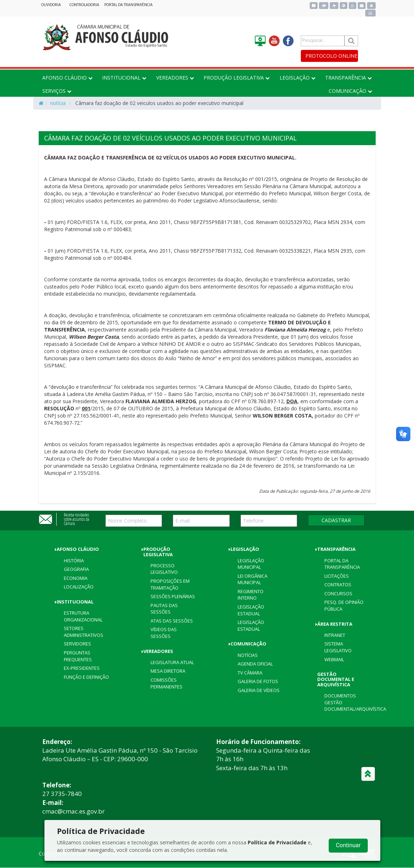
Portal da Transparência (342, 564)
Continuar (348, 845)
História (74, 561)
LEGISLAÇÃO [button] (298, 78)
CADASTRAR (336, 520)
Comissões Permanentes (166, 683)
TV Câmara (250, 673)
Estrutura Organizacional (83, 616)
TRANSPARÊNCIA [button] (348, 78)
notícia (58, 103)
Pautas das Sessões (164, 609)
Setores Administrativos (84, 632)
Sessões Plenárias (173, 596)
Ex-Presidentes (82, 668)
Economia (76, 578)
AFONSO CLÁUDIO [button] (67, 78)
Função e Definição (86, 677)
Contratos (338, 585)
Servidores (77, 644)
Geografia (76, 569)
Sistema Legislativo (338, 647)
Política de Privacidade (277, 842)
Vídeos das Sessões (164, 633)
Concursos (338, 593)
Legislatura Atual (172, 662)
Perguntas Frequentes (78, 656)
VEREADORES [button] (175, 78)
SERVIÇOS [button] (57, 91)
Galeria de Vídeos (259, 690)
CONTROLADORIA (84, 5)
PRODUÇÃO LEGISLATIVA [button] (237, 78)
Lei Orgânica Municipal (253, 579)
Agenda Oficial (255, 664)
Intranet (335, 635)
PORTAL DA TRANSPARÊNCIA (129, 5)
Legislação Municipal (251, 564)
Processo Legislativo (164, 569)
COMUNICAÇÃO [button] (350, 91)
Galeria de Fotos (258, 681)
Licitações (337, 576)
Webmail (334, 659)
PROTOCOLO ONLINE (331, 56)
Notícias (248, 655)
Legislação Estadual (251, 610)
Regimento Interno (251, 595)
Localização (79, 587)
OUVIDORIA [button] (53, 5)
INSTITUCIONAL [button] (124, 78)
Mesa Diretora (168, 671)
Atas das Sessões (172, 621)
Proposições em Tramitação (170, 584)
